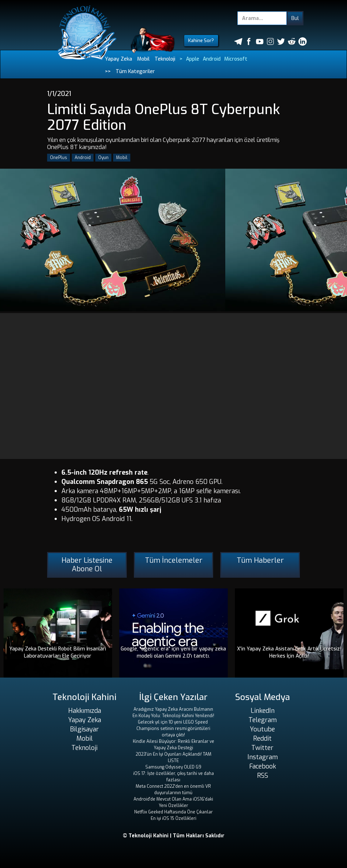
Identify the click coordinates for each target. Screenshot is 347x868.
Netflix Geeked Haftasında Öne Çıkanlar (173, 812)
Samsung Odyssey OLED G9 (173, 767)
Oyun (103, 158)
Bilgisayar (84, 729)
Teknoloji (165, 59)
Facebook (263, 766)
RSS (263, 776)
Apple (193, 59)
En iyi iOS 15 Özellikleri (173, 818)
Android (212, 59)
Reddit (262, 739)
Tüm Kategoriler (135, 72)
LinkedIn (263, 711)
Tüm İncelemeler (174, 560)
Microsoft (236, 59)
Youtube (262, 729)
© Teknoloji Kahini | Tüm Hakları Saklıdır (174, 836)
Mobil (143, 59)
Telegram (263, 720)
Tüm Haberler (260, 560)
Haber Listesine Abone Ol (87, 565)
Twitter (262, 748)
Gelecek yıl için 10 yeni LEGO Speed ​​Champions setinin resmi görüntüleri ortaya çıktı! (173, 729)
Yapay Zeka (119, 59)
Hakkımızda (85, 711)
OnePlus (59, 158)
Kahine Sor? (201, 40)
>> (108, 72)
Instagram (263, 757)
